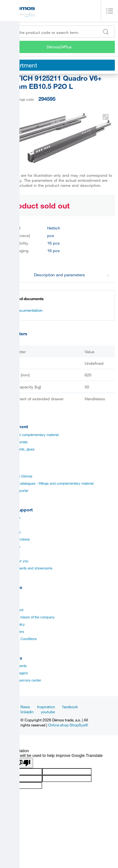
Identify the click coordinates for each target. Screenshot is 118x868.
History (9, 603)
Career (8, 596)
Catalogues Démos (18, 476)
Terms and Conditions (20, 639)
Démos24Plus (59, 47)
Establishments (15, 666)
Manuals (10, 525)
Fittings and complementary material (31, 435)
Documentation (26, 310)
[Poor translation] (23, 763)
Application (12, 547)
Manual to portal (16, 491)
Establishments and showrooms (28, 568)
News (25, 707)
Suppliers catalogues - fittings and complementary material (48, 483)
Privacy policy (14, 624)
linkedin (27, 712)
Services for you (16, 561)
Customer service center (22, 680)
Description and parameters (72, 275)
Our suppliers (14, 632)
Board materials (15, 442)
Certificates (12, 532)
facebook (70, 707)
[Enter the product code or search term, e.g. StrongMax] (59, 32)
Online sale (11, 554)
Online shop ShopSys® (68, 725)
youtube (48, 712)
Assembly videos (17, 539)
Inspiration (46, 707)
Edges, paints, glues (19, 449)
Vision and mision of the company (29, 617)
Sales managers (16, 673)
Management (13, 610)
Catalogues (12, 518)
